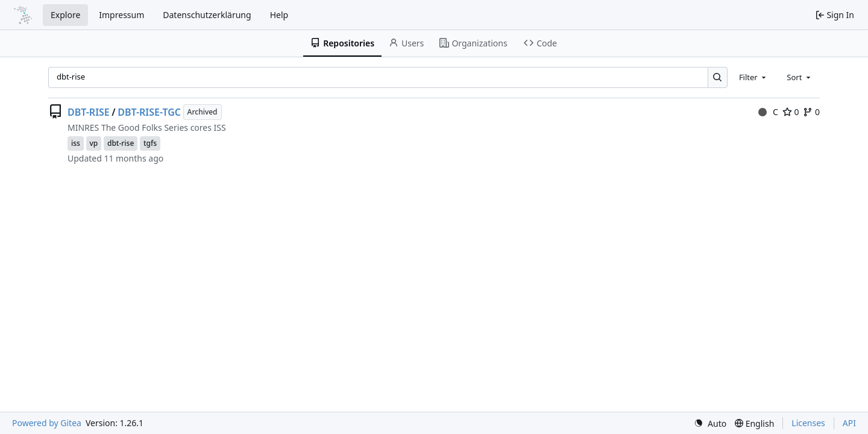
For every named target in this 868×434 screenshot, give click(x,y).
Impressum (121, 15)
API (849, 423)
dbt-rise (121, 143)
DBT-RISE (89, 112)
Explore (65, 15)
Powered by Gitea (47, 423)
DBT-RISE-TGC (149, 112)
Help (279, 15)
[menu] (710, 423)
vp (94, 143)
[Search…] (718, 77)
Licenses (808, 423)
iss (76, 143)
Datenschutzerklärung (207, 15)
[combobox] (753, 77)
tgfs (150, 143)
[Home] (23, 15)
